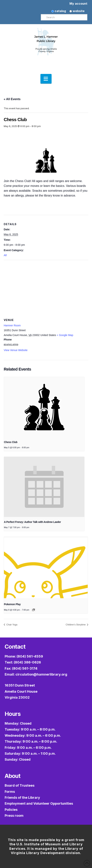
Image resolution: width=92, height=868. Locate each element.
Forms (10, 792)
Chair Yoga (12, 625)
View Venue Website (16, 350)
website (77, 11)
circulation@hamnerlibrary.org (41, 674)
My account (78, 4)
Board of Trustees (20, 785)
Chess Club (11, 442)
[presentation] (44, 407)
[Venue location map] (46, 287)
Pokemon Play (12, 604)
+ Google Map (65, 335)
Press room (14, 816)
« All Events (12, 99)
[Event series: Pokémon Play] (34, 610)
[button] (46, 79)
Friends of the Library (22, 798)
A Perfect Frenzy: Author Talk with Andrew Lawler (32, 522)
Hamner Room (12, 325)
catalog (59, 11)
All (5, 255)
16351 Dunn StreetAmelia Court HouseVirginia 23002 (21, 691)
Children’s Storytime (76, 625)
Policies (11, 810)
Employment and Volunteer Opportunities (39, 803)
